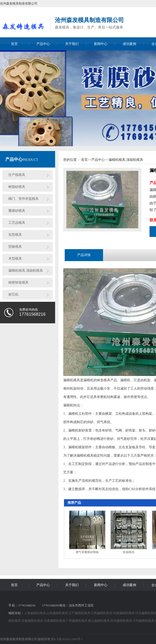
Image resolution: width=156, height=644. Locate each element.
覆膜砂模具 (17, 211)
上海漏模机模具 (35, 613)
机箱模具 (129, 552)
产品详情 (84, 255)
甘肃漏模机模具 (55, 621)
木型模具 (15, 259)
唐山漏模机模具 (99, 621)
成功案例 (129, 44)
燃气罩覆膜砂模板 (87, 552)
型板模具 (15, 247)
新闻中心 (101, 44)
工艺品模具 (17, 223)
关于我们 (72, 44)
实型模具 (15, 235)
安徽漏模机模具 (32, 621)
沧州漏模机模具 (121, 621)
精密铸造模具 (18, 283)
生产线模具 (17, 175)
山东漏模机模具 (57, 613)
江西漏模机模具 (102, 613)
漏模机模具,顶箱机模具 (26, 271)
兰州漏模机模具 (144, 621)
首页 (14, 44)
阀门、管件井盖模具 (23, 199)
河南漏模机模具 (124, 613)
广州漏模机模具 (77, 621)
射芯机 (13, 294)
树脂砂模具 (17, 187)
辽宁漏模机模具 (80, 613)
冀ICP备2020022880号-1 (67, 639)
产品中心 (43, 44)
